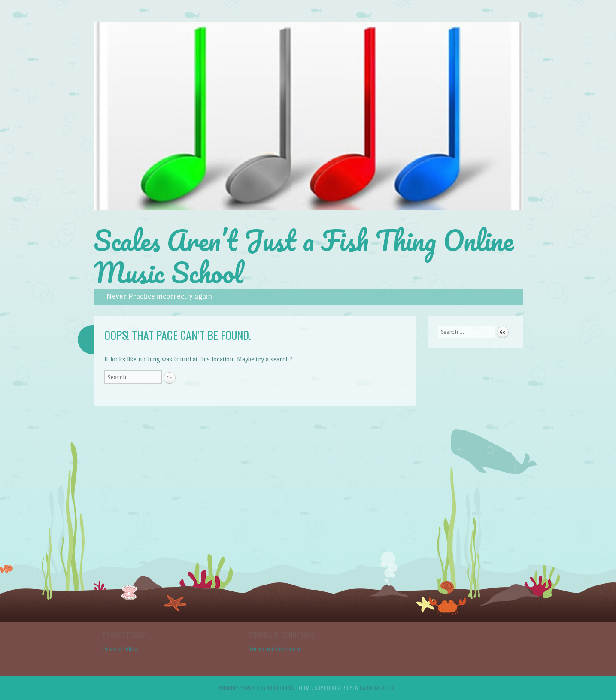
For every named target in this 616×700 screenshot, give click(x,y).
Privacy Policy (120, 649)
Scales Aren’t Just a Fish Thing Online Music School (304, 256)
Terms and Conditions (275, 649)
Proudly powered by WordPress (256, 688)
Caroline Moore (378, 688)
